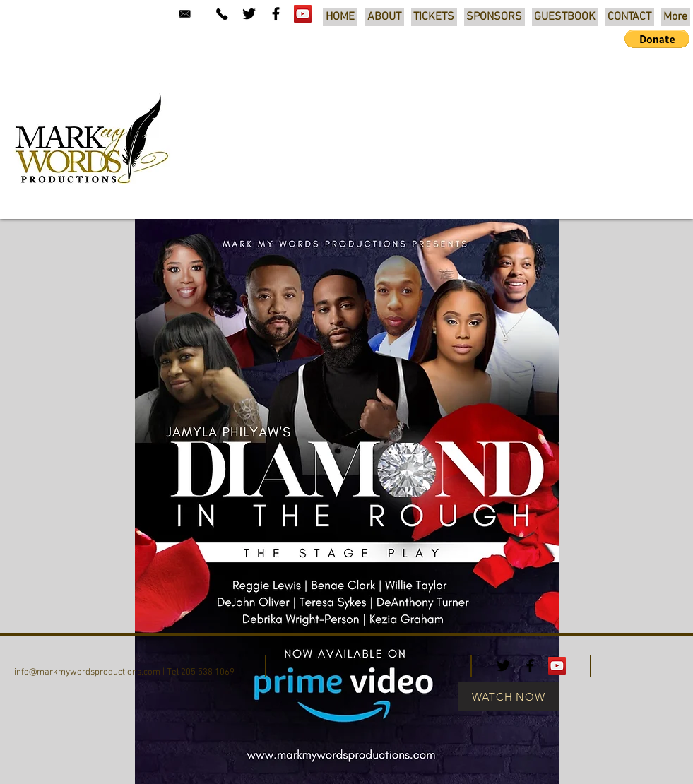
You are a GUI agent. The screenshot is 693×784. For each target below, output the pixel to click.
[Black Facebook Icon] (276, 14)
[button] (657, 39)
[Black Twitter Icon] (249, 14)
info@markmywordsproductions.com (87, 672)
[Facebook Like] (640, 664)
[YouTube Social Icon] (303, 14)
